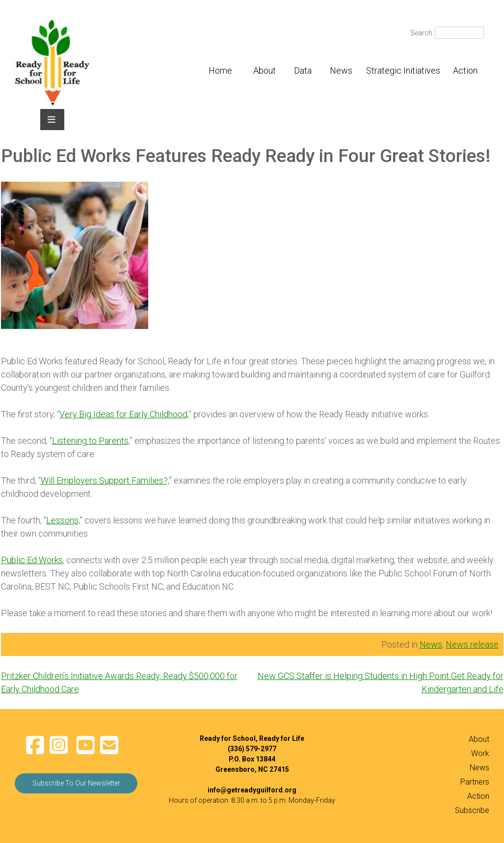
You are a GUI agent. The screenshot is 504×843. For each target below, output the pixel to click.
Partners (475, 782)
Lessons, (63, 520)
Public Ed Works (32, 560)
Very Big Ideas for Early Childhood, (124, 414)
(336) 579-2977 (252, 749)
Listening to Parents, (91, 441)
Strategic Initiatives (403, 70)
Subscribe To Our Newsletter (76, 783)
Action (465, 70)
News (341, 70)
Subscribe (472, 810)
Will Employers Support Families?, (105, 480)
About (265, 70)
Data (303, 70)
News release (472, 644)
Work (480, 753)
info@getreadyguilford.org (252, 790)
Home (220, 70)
